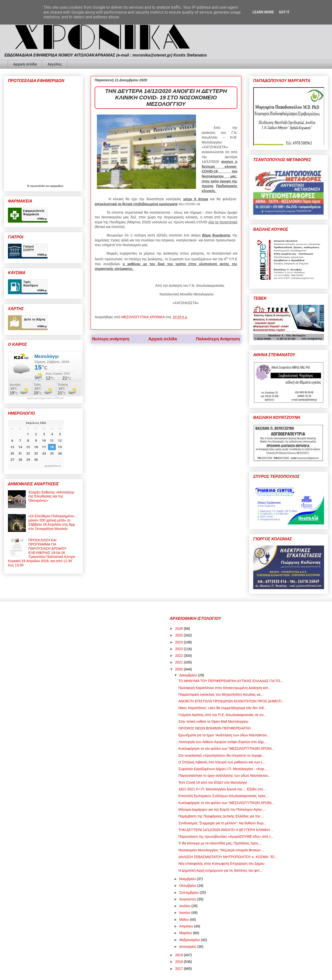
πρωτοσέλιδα (38, 186)
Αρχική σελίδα (25, 64)
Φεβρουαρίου (190, 940)
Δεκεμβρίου (188, 675)
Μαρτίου (186, 933)
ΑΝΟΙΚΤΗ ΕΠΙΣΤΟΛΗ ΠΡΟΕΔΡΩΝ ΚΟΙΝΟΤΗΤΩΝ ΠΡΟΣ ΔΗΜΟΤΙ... (231, 701)
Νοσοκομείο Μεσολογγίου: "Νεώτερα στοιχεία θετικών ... (221, 850)
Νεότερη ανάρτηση (111, 339)
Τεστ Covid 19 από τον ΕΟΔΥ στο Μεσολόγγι (213, 782)
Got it (284, 12)
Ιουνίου (185, 913)
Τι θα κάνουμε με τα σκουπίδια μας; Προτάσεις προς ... (220, 843)
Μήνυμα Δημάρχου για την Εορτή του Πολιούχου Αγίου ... (222, 809)
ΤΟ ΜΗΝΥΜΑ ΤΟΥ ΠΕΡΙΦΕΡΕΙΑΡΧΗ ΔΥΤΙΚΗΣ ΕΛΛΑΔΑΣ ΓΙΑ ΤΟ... (231, 681)
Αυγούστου (188, 899)
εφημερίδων (57, 186)
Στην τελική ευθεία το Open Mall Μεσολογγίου (213, 721)
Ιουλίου (185, 906)
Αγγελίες (55, 64)
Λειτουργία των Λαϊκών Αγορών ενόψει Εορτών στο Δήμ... (222, 742)
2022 (180, 656)
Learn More (263, 12)
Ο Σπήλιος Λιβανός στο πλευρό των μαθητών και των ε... (222, 762)
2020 (180, 669)
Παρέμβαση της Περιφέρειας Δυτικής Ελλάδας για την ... (221, 816)
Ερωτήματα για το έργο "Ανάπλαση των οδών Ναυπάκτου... (224, 735)
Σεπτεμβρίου (189, 893)
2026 (180, 629)
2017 (180, 969)
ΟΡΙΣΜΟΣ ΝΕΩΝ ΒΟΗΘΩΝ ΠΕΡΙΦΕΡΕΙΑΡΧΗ (214, 728)
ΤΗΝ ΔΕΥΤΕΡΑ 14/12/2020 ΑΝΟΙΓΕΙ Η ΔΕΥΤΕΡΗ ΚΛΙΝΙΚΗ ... (226, 830)
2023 (180, 649)
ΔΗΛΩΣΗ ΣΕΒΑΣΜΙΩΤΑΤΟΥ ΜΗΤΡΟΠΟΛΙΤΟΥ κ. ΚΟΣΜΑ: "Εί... (228, 857)
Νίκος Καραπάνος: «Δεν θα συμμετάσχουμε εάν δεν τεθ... (222, 708)
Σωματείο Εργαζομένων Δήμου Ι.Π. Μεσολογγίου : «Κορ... (223, 769)
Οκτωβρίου (188, 886)
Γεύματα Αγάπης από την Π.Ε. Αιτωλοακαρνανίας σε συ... (222, 715)
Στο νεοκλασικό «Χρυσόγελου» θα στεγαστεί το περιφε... (221, 755)
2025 (180, 635)
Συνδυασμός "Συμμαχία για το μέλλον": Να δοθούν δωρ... (222, 823)
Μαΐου (184, 920)
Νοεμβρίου (188, 879)
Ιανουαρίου (188, 947)
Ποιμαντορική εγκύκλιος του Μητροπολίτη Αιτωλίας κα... (221, 694)
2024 (180, 642)
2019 (180, 955)
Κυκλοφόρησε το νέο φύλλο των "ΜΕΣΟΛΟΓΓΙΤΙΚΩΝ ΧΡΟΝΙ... (226, 749)
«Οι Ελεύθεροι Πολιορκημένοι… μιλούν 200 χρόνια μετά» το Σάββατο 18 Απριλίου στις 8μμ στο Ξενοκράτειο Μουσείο (53, 522)
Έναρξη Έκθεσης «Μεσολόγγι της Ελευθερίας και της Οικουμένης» (51, 496)
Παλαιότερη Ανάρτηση (218, 339)
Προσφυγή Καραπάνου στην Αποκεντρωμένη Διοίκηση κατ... (225, 688)
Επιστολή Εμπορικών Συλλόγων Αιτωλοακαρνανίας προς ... (224, 796)
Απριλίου (187, 926)
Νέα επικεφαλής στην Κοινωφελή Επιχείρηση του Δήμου (221, 864)
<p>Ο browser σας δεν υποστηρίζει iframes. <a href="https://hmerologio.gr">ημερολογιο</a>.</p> (36, 445)
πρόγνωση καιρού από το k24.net (45, 398)
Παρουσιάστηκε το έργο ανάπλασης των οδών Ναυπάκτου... (225, 776)
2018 (180, 962)
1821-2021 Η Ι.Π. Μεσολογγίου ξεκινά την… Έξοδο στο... (222, 789)
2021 (180, 662)
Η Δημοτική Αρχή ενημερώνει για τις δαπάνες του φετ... (220, 870)
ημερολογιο (53, 466)
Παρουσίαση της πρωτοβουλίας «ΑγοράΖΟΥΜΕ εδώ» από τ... (226, 836)
